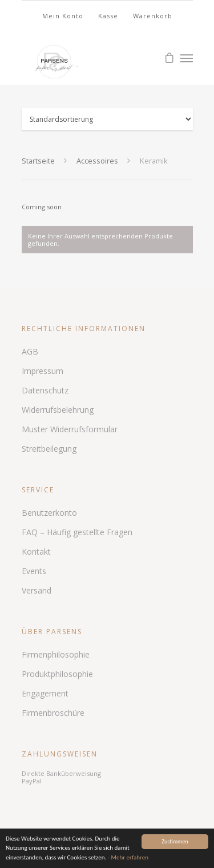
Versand (37, 590)
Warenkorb (153, 16)
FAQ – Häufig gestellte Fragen (77, 532)
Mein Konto (63, 16)
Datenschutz (45, 390)
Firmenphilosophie (56, 654)
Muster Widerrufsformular (70, 429)
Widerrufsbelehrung (58, 410)
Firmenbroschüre (53, 713)
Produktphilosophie (57, 674)
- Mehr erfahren (128, 857)
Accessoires (97, 161)
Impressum (43, 371)
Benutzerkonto (49, 513)
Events (34, 571)
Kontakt (36, 552)
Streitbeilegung (49, 449)
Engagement (45, 693)
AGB (30, 351)
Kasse (108, 16)
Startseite (38, 161)
